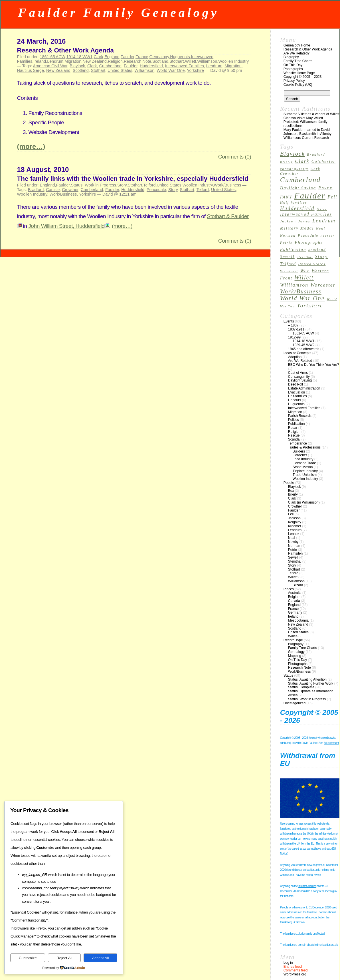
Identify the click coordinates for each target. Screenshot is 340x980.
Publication (297, 424)
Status (288, 675)
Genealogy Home (297, 45)
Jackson (294, 518)
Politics (294, 420)
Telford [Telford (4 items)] (288, 264)
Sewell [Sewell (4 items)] (287, 257)
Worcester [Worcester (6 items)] (323, 285)
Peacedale (156, 190)
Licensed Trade (304, 463)
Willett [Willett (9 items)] (304, 277)
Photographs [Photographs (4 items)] (309, 242)
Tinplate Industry (305, 471)
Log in (288, 963)
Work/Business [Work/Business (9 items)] (301, 291)
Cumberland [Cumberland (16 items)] (300, 180)
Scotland (160, 61)
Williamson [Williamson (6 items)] (294, 285)
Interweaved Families (185, 66)
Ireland (40, 61)
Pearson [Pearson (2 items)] (328, 236)
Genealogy (159, 57)
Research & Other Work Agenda (65, 50)
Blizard (298, 585)
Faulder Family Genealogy (119, 13)
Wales (293, 636)
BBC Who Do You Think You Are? (314, 365)
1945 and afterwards (304, 349)
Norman (294, 546)
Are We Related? (297, 53)
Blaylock (77, 66)
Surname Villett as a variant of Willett (311, 114)
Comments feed (296, 970)
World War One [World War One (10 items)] (302, 298)
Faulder (127, 57)
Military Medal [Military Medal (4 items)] (297, 228)
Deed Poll (296, 384)
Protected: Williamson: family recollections (305, 124)
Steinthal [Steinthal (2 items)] (305, 257)
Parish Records (300, 416)
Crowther (70, 190)
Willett (190, 61)
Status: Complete (301, 687)
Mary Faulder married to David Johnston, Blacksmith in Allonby (307, 132)
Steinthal (295, 561)
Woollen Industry (233, 61)
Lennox (294, 534)
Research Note (137, 61)
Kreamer (295, 526)
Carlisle (53, 190)
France (142, 57)
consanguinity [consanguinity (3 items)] (294, 169)
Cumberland (110, 66)
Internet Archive (307, 886)
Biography (291, 57)
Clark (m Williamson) (304, 502)
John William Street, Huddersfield (69, 226)
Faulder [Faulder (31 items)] (310, 196)
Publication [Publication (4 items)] (293, 249)
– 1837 (293, 325)
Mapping (295, 656)
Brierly (293, 494)
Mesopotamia (298, 620)
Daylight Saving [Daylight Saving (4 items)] (298, 188)
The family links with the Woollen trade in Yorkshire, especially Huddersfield (133, 179)
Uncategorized (295, 703)
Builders (299, 451)
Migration (73, 61)
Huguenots (180, 57)
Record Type (293, 640)
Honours (295, 400)
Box (291, 491)
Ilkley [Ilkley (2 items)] (322, 209)
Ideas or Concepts (297, 353)
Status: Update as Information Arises (311, 693)
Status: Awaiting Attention (307, 679)
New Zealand (95, 61)
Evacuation (297, 392)
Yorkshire (195, 70)
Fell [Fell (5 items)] (332, 197)
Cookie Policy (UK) (298, 85)
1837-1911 (296, 329)
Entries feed (293, 967)
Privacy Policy (294, 81)
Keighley (295, 522)
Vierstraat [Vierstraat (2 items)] (289, 271)
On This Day (293, 65)
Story (122, 185)
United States (120, 70)
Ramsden (295, 553)
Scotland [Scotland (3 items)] (317, 250)
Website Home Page (299, 73)
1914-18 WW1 (79, 57)
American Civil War (50, 66)
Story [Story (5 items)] (321, 256)
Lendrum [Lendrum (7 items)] (324, 221)
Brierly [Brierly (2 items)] (287, 162)
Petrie (293, 550)
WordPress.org (295, 974)
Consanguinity (299, 377)
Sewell (293, 557)
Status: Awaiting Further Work (311, 683)
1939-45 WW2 (304, 345)
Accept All (101, 958)
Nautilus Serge (31, 70)
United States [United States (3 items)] (312, 264)
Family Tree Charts (298, 61)
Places (289, 589)
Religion (115, 61)
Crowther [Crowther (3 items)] (290, 174)
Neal (292, 538)
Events (289, 321)
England (112, 57)
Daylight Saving (300, 380)
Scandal (294, 439)
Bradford (36, 190)
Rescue (294, 435)
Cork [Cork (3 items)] (315, 169)
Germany (295, 612)
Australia (295, 593)
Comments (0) (235, 157)
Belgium (294, 597)
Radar (293, 428)
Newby (293, 542)
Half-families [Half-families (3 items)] (294, 202)
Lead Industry (303, 459)
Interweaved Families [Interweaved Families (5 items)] (306, 214)
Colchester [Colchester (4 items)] (324, 161)
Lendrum (55, 61)
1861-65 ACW (53, 57)
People (289, 483)
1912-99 (294, 337)
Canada (294, 601)
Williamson (207, 61)
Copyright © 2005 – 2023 (303, 77)
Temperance (297, 443)
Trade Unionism (305, 475)
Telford (149, 185)
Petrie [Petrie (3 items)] (286, 243)
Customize (28, 958)
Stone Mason (303, 467)
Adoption (295, 357)
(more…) (31, 146)
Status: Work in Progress (93, 185)
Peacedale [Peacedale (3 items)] (308, 236)
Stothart (177, 61)
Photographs (293, 69)
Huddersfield (151, 66)
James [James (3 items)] (304, 221)
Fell (291, 514)
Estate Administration (304, 388)
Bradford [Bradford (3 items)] (316, 155)
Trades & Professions (304, 447)
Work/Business (228, 185)
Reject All (64, 958)
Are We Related (300, 361)
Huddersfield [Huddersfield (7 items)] (297, 208)
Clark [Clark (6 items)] (302, 161)
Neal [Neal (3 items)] (321, 228)
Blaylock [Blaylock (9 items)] (293, 154)
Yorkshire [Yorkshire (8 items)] (310, 306)
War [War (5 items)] (305, 271)
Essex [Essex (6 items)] (325, 188)
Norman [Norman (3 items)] (288, 236)
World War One (171, 70)
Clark (98, 57)
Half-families (297, 396)
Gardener (300, 455)
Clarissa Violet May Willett (303, 118)
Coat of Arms (298, 373)
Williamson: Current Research (306, 138)
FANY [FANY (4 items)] (286, 197)
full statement (331, 743)
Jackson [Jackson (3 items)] (288, 221)
